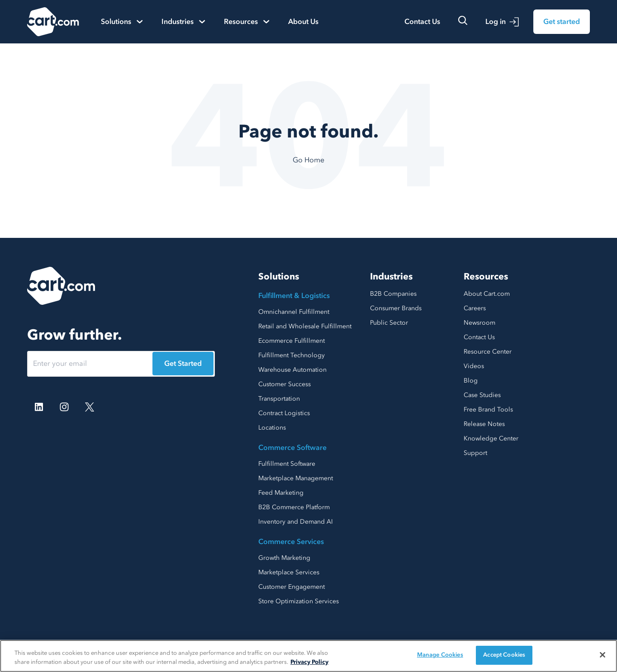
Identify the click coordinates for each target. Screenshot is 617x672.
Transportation (279, 399)
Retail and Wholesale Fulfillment (305, 326)
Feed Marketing (281, 493)
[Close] (603, 655)
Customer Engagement (292, 587)
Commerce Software (292, 448)
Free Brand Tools (488, 409)
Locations (272, 428)
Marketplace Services (289, 572)
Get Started (183, 364)
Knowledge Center (491, 438)
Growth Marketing (284, 558)
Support (475, 453)
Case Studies (482, 395)
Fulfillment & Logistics (294, 296)
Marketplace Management (296, 478)
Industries (391, 277)
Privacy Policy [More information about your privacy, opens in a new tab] (309, 662)
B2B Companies (393, 294)
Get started (562, 22)
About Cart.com (487, 294)
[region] (308, 656)
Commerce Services (291, 542)
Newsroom (479, 323)
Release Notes (484, 424)
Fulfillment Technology (292, 355)
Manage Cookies (440, 655)
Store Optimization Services (299, 601)
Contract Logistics (284, 413)
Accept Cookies (504, 655)
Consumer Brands (396, 308)
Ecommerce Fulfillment (292, 341)
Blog (471, 381)
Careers (475, 308)
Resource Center (488, 352)
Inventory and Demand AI (296, 522)
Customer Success (285, 384)
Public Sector (389, 323)
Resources (486, 277)
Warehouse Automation (292, 370)
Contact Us (422, 22)
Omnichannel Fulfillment (294, 312)
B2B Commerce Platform (294, 507)
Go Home (308, 160)
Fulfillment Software (287, 464)
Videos (474, 366)
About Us (303, 22)
